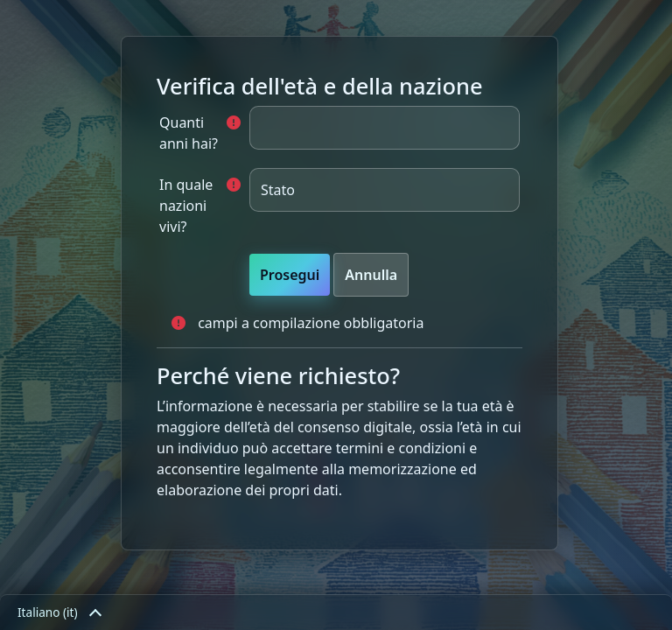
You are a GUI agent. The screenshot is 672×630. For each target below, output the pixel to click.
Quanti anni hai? (189, 133)
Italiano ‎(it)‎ (59, 612)
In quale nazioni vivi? (186, 206)
